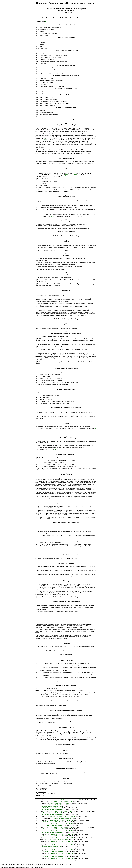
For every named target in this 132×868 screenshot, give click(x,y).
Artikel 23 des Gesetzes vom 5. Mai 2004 (61, 801)
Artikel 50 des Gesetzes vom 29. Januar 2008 (52, 808)
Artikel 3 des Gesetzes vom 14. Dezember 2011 (52, 809)
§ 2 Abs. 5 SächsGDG (71, 175)
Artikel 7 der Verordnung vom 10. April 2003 (51, 805)
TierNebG (54, 216)
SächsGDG (44, 140)
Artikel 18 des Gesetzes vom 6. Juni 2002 (70, 800)
